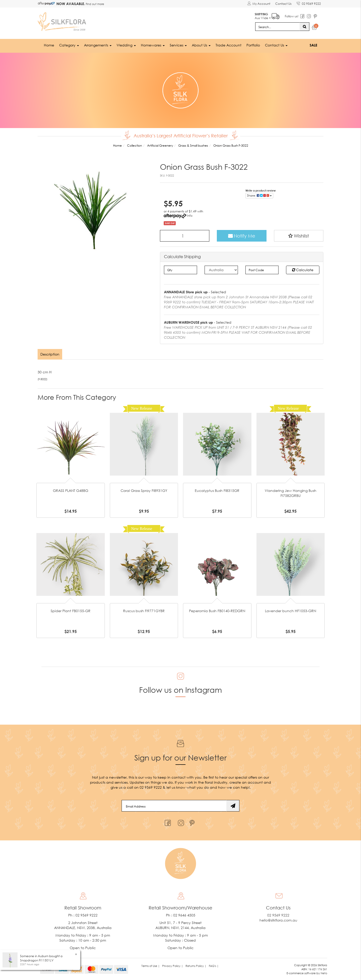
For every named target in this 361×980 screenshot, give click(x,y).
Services (178, 45)
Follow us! (292, 16)
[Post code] (262, 270)
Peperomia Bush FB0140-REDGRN (217, 611)
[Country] (221, 270)
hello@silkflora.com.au (278, 920)
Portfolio (253, 45)
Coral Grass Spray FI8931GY (144, 491)
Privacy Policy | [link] (173, 966)
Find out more (95, 4)
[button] (299, 236)
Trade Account (229, 45)
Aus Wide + (267, 15)
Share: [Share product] (259, 195)
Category (69, 45)
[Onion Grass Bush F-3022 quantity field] (185, 236)
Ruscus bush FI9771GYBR (144, 611)
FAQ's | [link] (214, 966)
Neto (324, 973)
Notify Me (242, 236)
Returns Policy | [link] (196, 966)
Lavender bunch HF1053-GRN (291, 611)
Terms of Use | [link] (151, 966)
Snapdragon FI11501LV (37, 960)
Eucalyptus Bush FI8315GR (217, 491)
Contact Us (283, 4)
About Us (201, 45)
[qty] (181, 270)
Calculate (303, 270)
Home (49, 45)
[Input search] (278, 27)
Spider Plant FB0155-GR (71, 611)
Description (50, 354)
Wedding (126, 45)
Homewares (153, 45)
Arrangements (98, 45)
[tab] (50, 354)
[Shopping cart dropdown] (314, 28)
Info (190, 216)
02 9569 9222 (309, 3)
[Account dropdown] (259, 4)
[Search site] (304, 27)
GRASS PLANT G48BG (71, 491)
